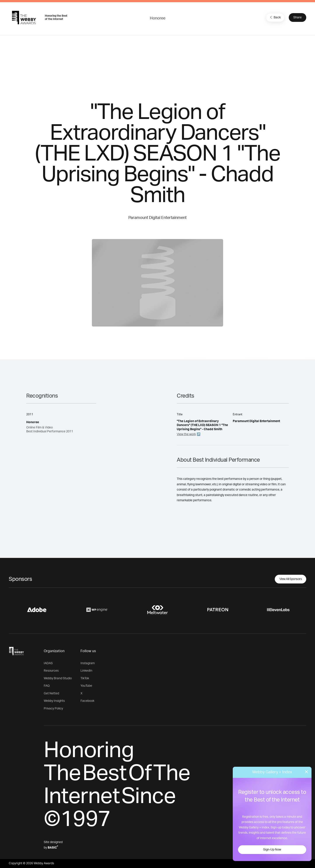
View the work (186, 434)
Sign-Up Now (272, 850)
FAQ (47, 686)
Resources (51, 671)
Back (275, 17)
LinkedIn (86, 671)
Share (297, 17)
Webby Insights (54, 701)
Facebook (87, 701)
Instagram (88, 663)
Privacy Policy (53, 709)
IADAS (48, 663)
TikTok (85, 678)
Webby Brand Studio (58, 678)
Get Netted (51, 693)
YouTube (86, 686)
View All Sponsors (291, 579)
